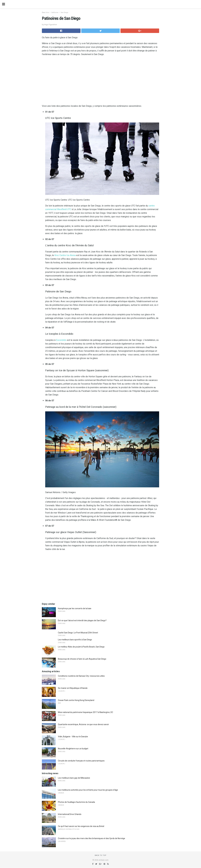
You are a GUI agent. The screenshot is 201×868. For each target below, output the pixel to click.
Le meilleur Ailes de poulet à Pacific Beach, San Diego (81, 647)
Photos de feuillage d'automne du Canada (76, 802)
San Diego (64, 13)
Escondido (61, 340)
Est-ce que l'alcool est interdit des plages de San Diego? (82, 620)
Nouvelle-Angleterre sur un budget (73, 749)
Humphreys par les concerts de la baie (75, 608)
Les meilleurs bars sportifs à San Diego (75, 640)
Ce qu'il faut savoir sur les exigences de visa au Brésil (81, 826)
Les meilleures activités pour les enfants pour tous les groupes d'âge (88, 790)
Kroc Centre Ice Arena (65, 255)
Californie (55, 13)
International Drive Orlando (70, 814)
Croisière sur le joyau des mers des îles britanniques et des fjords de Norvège (91, 838)
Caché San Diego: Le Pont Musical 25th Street (78, 633)
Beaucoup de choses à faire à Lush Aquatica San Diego (82, 659)
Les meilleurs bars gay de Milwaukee (74, 778)
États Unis (45, 13)
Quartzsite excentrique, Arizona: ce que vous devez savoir (83, 724)
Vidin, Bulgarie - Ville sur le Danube (73, 737)
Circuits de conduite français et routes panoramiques (81, 761)
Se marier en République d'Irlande (73, 688)
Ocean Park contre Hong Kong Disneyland (76, 700)
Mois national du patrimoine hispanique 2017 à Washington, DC (85, 712)
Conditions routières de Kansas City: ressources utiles (81, 676)
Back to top (101, 855)
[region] (100, 81)
